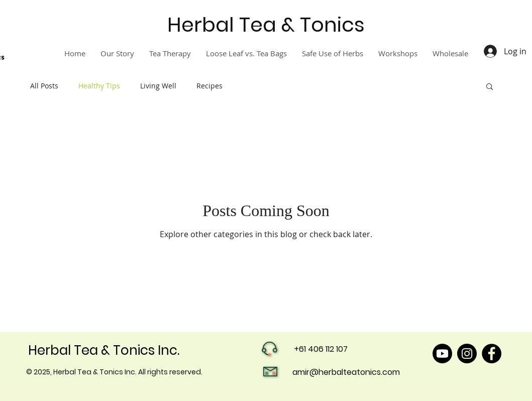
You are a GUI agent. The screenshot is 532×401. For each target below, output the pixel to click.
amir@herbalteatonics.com (346, 372)
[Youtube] (442, 354)
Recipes (209, 86)
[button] (490, 87)
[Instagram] (467, 354)
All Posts (44, 86)
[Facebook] (492, 354)
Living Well (158, 86)
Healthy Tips (99, 86)
